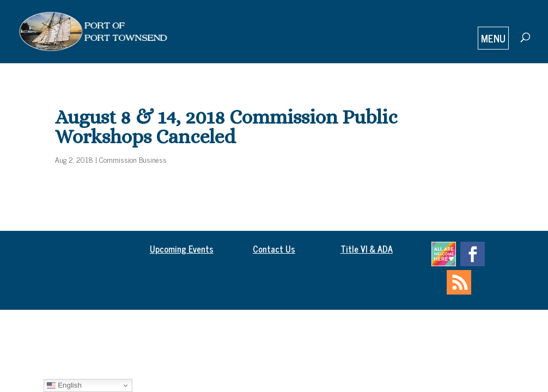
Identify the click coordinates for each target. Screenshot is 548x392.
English (64, 385)
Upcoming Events (182, 249)
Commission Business (133, 159)
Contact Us (274, 249)
